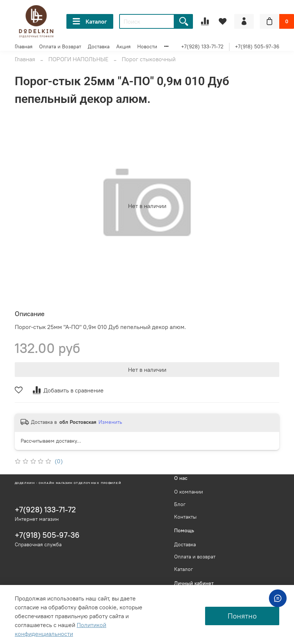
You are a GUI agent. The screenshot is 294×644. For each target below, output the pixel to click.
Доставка (99, 46)
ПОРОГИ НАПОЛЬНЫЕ (78, 59)
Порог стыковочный (149, 59)
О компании (188, 492)
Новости (147, 46)
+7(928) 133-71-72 (202, 46)
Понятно (242, 616)
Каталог (90, 21)
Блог (180, 504)
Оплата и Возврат (60, 46)
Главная (24, 46)
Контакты (185, 517)
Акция (123, 46)
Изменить (110, 422)
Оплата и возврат (195, 557)
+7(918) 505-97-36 (257, 46)
